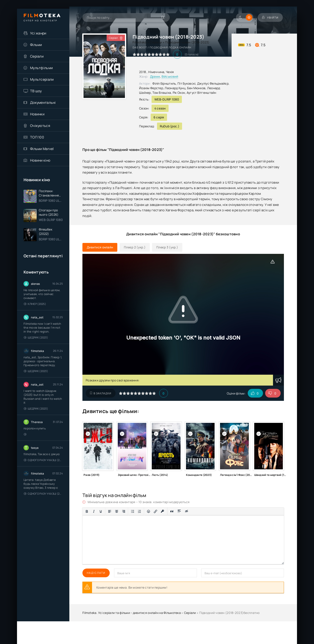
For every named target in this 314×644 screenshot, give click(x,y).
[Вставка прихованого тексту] (187, 511)
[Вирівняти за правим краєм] (124, 511)
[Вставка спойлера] (179, 511)
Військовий (170, 76)
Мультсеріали (42, 79)
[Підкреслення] (101, 511)
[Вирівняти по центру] (117, 511)
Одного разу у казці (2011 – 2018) (43, 460)
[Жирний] (87, 511)
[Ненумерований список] (133, 511)
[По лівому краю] (110, 511)
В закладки (101, 393)
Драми (155, 76)
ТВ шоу (36, 91)
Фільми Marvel (42, 149)
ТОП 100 (37, 137)
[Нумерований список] (140, 511)
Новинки (37, 114)
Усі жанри (38, 33)
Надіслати (96, 573)
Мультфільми (41, 68)
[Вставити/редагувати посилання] (155, 511)
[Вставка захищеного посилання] (163, 511)
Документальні (43, 102)
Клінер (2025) (35, 304)
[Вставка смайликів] (148, 511)
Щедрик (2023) (36, 337)
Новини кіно (40, 160)
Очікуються (40, 126)
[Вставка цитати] (172, 511)
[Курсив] (94, 511)
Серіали (37, 56)
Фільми (36, 45)
